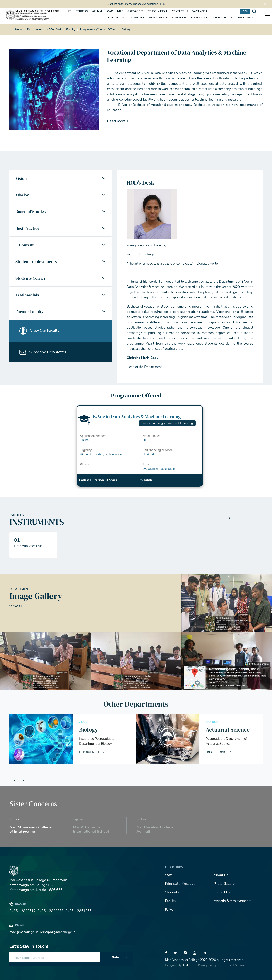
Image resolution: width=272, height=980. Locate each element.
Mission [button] (22, 195)
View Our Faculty (40, 332)
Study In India (158, 11)
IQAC (110, 11)
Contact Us (222, 892)
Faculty (71, 30)
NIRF (120, 11)
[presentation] (229, 518)
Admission (179, 18)
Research (219, 18)
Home (19, 30)
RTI (70, 11)
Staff (169, 875)
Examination (199, 18)
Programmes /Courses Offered (99, 30)
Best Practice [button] (27, 229)
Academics (137, 18)
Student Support (243, 18)
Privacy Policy (207, 965)
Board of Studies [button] (31, 212)
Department (34, 30)
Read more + (118, 121)
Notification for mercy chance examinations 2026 (136, 4)
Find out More (89, 752)
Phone (18, 904)
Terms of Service (234, 965)
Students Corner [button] (31, 279)
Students (172, 892)
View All (17, 606)
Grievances (135, 11)
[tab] (61, 178)
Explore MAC (116, 18)
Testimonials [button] (27, 296)
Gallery (126, 30)
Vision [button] (21, 178)
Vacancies (200, 11)
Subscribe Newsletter (43, 354)
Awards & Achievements (233, 901)
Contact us (180, 11)
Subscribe (120, 957)
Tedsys (187, 965)
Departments (158, 18)
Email (17, 925)
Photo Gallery (224, 884)
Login (245, 11)
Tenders (82, 11)
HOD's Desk (54, 30)
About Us (221, 875)
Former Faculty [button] (30, 313)
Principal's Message (180, 884)
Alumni (97, 11)
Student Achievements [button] (36, 262)
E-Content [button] (25, 246)
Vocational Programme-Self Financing (167, 423)
